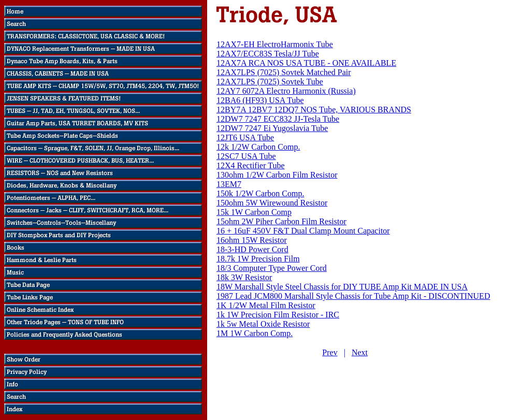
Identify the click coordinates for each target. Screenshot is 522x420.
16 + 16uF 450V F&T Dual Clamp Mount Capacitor (303, 231)
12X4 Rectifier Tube (251, 165)
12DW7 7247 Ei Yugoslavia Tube (272, 128)
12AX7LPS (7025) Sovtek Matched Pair (284, 72)
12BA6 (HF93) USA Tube (260, 100)
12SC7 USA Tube (246, 156)
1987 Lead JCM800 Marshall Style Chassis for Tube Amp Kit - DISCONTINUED (353, 296)
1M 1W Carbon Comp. (255, 333)
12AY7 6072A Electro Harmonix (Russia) (286, 91)
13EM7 (229, 184)
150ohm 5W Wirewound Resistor (272, 203)
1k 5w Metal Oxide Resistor (263, 324)
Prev (330, 352)
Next (360, 352)
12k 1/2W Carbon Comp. (258, 147)
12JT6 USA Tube (245, 137)
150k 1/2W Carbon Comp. (260, 193)
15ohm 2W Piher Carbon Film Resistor (281, 221)
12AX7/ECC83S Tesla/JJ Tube (268, 54)
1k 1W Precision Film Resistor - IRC (278, 315)
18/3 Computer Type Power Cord (272, 268)
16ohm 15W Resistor (252, 240)
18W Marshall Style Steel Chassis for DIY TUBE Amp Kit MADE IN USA (342, 287)
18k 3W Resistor (244, 277)
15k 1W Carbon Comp (254, 212)
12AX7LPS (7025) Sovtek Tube (270, 82)
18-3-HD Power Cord (252, 249)
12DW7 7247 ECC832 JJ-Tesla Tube (278, 119)
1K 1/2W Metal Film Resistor (266, 305)
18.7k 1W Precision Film (258, 259)
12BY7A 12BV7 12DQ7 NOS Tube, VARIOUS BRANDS (314, 110)
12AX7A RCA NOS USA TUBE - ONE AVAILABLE (306, 63)
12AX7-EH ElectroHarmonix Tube (275, 44)
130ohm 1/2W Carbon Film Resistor (277, 175)
